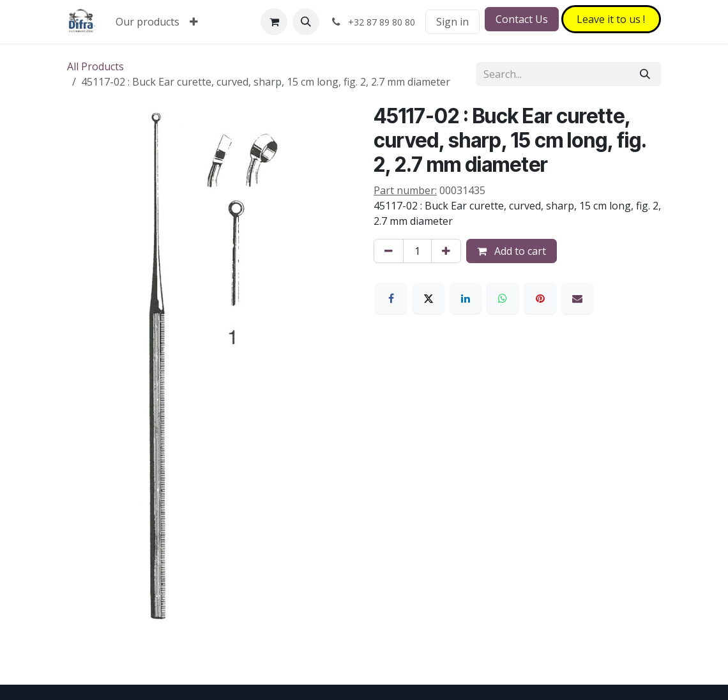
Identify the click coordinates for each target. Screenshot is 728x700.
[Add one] (446, 251)
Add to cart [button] (512, 251)
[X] (428, 298)
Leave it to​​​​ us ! (611, 19)
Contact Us (522, 19)
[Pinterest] (540, 298)
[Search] (645, 74)
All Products (95, 66)
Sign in (452, 22)
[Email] (577, 298)
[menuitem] (148, 22)
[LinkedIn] (466, 298)
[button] (306, 22)
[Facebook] (391, 298)
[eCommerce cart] (274, 22)
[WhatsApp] (503, 298)
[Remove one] (389, 251)
